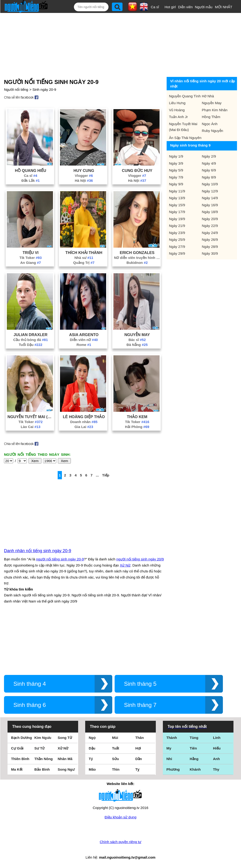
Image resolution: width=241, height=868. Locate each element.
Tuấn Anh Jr (178, 117)
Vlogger (84, 176)
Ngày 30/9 (210, 253)
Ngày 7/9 (176, 177)
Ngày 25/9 (177, 240)
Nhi (169, 759)
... (97, 475)
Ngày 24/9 (210, 233)
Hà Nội (84, 180)
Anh (216, 759)
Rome (84, 345)
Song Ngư (66, 769)
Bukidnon (137, 263)
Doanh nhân (84, 422)
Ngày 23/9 (177, 233)
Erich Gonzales (137, 253)
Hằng (194, 759)
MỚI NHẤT (224, 7)
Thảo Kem (137, 417)
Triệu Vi (31, 253)
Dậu (92, 748)
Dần (139, 759)
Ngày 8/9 (209, 177)
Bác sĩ (137, 340)
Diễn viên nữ (84, 340)
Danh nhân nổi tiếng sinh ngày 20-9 (38, 551)
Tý (91, 759)
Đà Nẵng (137, 345)
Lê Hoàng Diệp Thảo (84, 417)
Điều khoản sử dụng (120, 817)
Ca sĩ (155, 7)
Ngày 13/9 (177, 198)
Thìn (116, 769)
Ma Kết (17, 769)
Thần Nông (44, 759)
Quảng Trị (84, 263)
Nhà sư (84, 258)
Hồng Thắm (211, 117)
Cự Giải (17, 748)
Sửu (115, 759)
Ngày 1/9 (176, 156)
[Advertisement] (117, 44)
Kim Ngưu (43, 738)
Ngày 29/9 (177, 253)
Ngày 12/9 (210, 191)
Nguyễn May (137, 335)
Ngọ (92, 738)
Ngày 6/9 (209, 170)
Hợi (138, 748)
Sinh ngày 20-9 (44, 89)
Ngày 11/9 (177, 191)
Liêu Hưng (177, 103)
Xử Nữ (125, 565)
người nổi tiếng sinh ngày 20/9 (140, 559)
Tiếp (106, 475)
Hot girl (170, 7)
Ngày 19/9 (177, 219)
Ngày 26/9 (210, 240)
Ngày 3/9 (176, 163)
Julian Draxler (31, 335)
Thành (172, 738)
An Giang (31, 263)
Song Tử (65, 738)
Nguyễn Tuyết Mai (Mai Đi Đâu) (31, 417)
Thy (216, 769)
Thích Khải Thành (84, 253)
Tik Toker (31, 258)
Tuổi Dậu (31, 345)
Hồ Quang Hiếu (30, 170)
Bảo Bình (42, 769)
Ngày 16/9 (210, 205)
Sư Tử (39, 748)
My (169, 748)
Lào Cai (30, 427)
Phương (173, 769)
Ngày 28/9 (210, 247)
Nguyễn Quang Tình (185, 96)
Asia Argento (84, 335)
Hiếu (217, 748)
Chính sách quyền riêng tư (120, 842)
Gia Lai (84, 427)
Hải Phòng (137, 427)
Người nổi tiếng (16, 89)
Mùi (115, 738)
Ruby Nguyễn (213, 131)
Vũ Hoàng (177, 110)
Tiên (193, 748)
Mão (92, 769)
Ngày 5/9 (176, 170)
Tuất (116, 748)
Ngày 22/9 (210, 226)
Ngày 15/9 (177, 205)
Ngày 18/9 (210, 212)
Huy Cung (84, 170)
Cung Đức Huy (137, 170)
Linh (217, 738)
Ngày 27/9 (177, 247)
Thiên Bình (20, 759)
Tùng (194, 738)
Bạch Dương (22, 738)
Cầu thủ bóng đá (30, 340)
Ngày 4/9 (209, 163)
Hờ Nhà (208, 96)
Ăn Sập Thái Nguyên (185, 138)
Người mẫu (204, 7)
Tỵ (137, 769)
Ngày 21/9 (177, 226)
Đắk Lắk (31, 180)
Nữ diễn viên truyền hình (137, 258)
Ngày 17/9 (177, 212)
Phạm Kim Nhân (215, 110)
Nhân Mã (65, 759)
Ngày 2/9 (209, 156)
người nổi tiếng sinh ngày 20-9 (60, 559)
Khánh (195, 769)
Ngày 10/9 (210, 184)
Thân (140, 738)
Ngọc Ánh (210, 124)
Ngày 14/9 (210, 198)
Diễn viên (185, 7)
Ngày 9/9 (176, 184)
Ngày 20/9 (210, 219)
